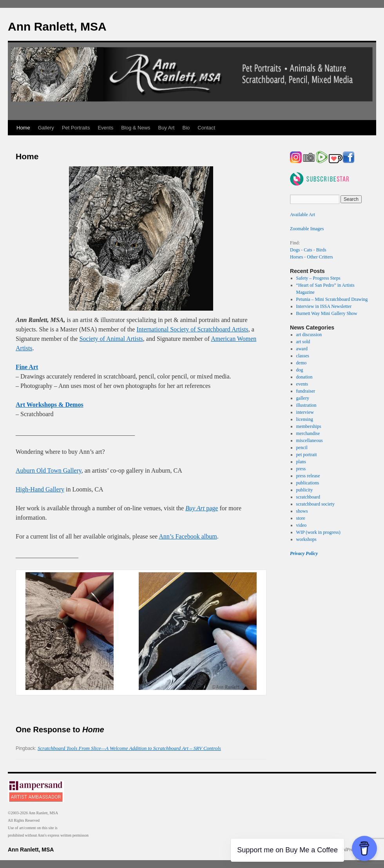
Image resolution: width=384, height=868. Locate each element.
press (301, 469)
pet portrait (307, 455)
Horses (296, 257)
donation (304, 377)
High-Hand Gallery (40, 489)
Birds (321, 250)
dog (300, 370)
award (302, 349)
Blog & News (136, 128)
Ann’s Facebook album (188, 536)
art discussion (309, 335)
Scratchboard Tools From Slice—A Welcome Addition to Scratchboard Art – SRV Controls (129, 748)
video (302, 525)
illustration (306, 405)
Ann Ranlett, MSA (57, 26)
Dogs (295, 250)
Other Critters (320, 257)
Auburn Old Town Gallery (49, 470)
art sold (303, 342)
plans (301, 462)
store (301, 518)
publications (308, 483)
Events (105, 128)
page (202, 508)
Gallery (46, 128)
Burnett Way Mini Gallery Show (327, 313)
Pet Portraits (76, 128)
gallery (303, 398)
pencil (302, 448)
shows (302, 511)
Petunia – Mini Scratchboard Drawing (332, 299)
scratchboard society (315, 504)
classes (303, 356)
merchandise (308, 433)
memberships (309, 426)
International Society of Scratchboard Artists (192, 329)
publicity (305, 490)
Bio (186, 128)
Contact (206, 128)
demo (302, 363)
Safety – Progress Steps (318, 278)
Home (23, 128)
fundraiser (306, 391)
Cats (308, 250)
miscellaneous (310, 440)
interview (305, 412)
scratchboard (308, 497)
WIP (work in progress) (318, 532)
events (302, 384)
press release (308, 476)
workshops (306, 539)
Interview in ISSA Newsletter (324, 306)
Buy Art (167, 128)
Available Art (302, 215)
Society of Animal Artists (111, 339)
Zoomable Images (307, 229)
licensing (305, 419)
